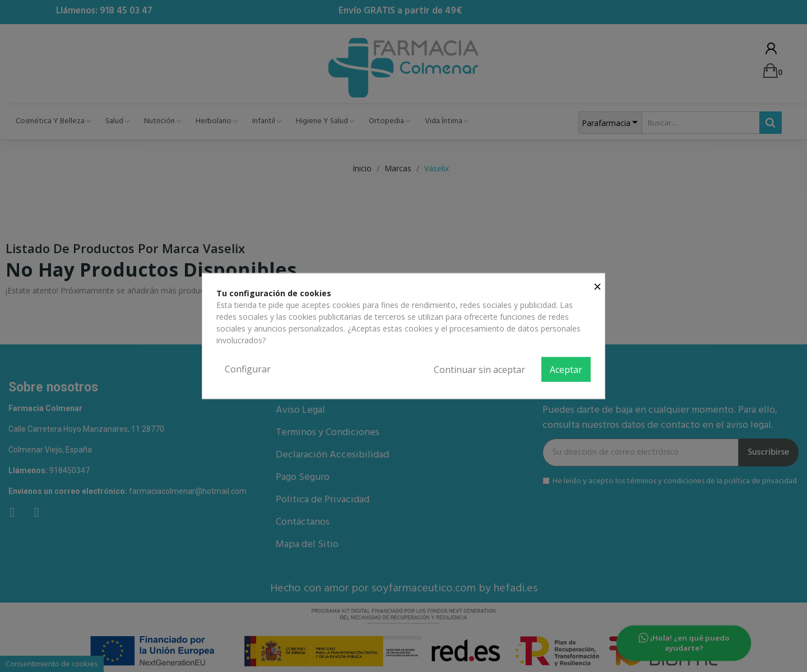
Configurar (248, 369)
